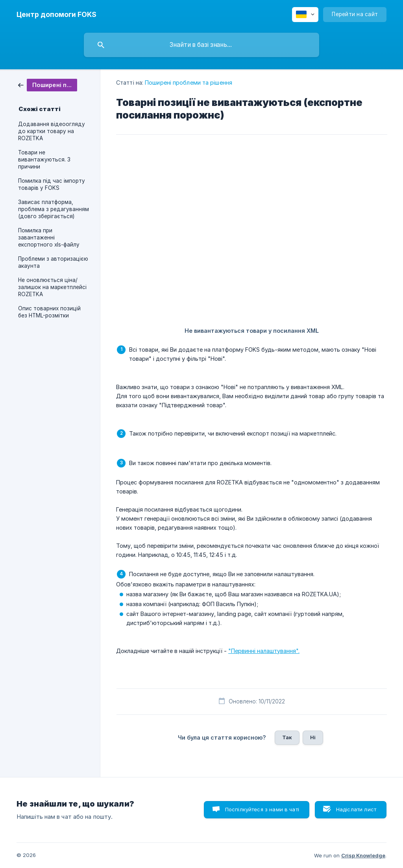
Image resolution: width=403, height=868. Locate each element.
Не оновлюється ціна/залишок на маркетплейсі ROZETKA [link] (52, 287)
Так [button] (287, 737)
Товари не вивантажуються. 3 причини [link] (44, 160)
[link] (48, 84)
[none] (56, 15)
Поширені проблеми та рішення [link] (189, 83)
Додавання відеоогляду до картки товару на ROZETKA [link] (52, 131)
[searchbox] (201, 45)
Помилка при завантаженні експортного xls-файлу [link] (49, 237)
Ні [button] (313, 737)
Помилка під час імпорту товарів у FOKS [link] (52, 184)
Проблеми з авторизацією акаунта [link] (53, 262)
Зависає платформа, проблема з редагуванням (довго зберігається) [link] (54, 209)
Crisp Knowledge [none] (363, 855)
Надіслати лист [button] (356, 809)
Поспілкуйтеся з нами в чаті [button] (262, 809)
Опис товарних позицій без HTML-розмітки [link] (49, 312)
